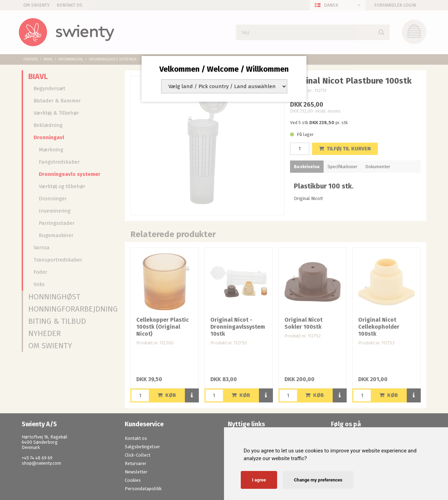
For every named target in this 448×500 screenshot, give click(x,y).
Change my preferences (318, 480)
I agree (259, 480)
